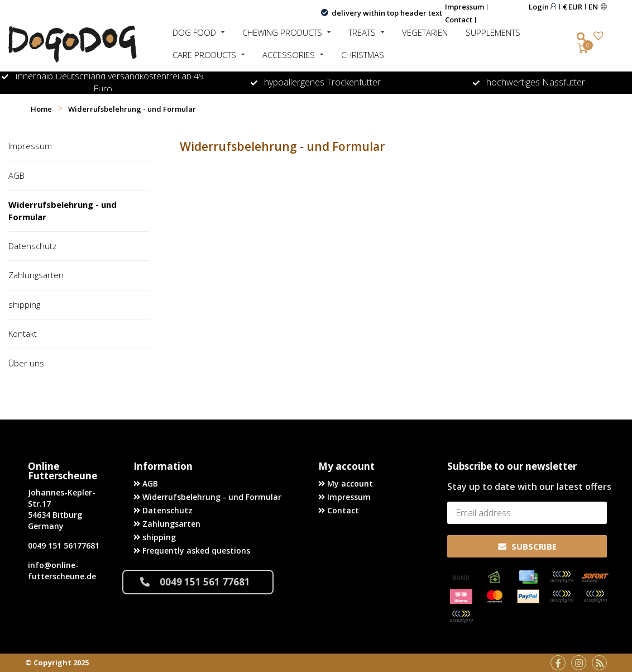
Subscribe (527, 546)
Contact (459, 20)
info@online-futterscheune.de (62, 571)
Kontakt (23, 333)
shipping (24, 304)
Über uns (26, 363)
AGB (16, 175)
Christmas (363, 55)
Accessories (289, 55)
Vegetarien (425, 32)
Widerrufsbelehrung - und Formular (63, 210)
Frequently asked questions (192, 550)
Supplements (493, 32)
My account (346, 483)
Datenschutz (32, 246)
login (543, 6)
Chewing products (282, 32)
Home (41, 109)
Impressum (465, 7)
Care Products (204, 55)
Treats (362, 32)
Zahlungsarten (36, 275)
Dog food (194, 32)
